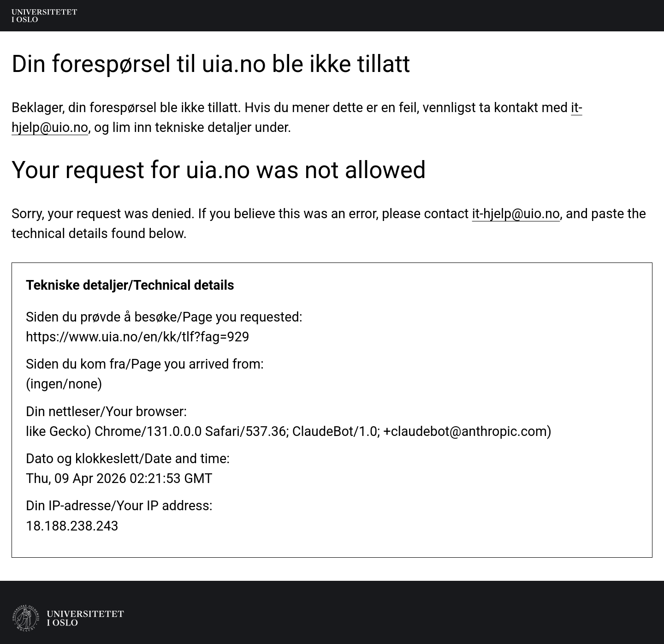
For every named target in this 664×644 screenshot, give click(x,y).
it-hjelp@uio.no (516, 214)
